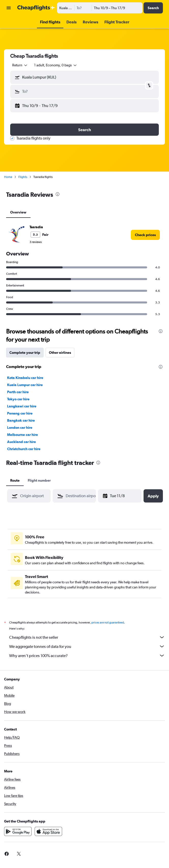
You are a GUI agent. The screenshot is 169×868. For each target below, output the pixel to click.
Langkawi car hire (22, 406)
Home (8, 177)
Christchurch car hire (24, 449)
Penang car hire (20, 413)
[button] (9, 8)
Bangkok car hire (21, 420)
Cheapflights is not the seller (87, 637)
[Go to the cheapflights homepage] (36, 8)
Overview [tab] (18, 212)
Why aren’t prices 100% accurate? (87, 656)
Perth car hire (18, 392)
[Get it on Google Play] (18, 831)
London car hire (20, 428)
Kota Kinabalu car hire (25, 378)
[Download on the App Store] (48, 831)
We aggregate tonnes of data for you (87, 646)
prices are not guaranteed (108, 622)
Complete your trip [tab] (25, 353)
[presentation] (58, 194)
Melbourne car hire (23, 435)
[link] (145, 235)
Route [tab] (15, 480)
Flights (23, 177)
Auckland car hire (22, 442)
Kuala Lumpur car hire (25, 385)
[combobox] (20, 65)
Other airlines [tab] (60, 353)
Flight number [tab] (39, 480)
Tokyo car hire (18, 399)
